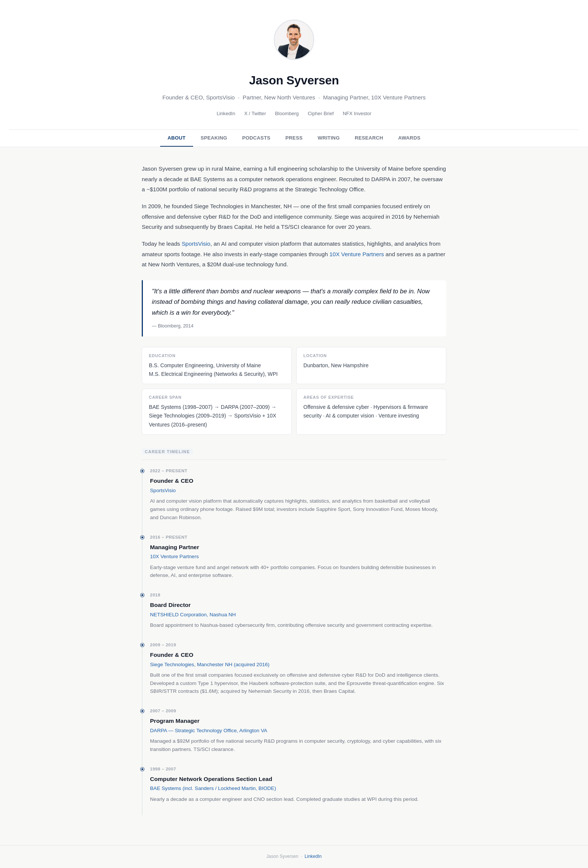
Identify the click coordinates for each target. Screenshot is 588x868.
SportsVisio (196, 244)
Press (294, 138)
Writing (329, 138)
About (177, 138)
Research (369, 138)
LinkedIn (226, 113)
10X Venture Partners (357, 254)
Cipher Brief (321, 113)
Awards (409, 138)
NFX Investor (357, 113)
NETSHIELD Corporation (178, 615)
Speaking (214, 138)
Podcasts (256, 138)
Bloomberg (287, 113)
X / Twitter (255, 113)
